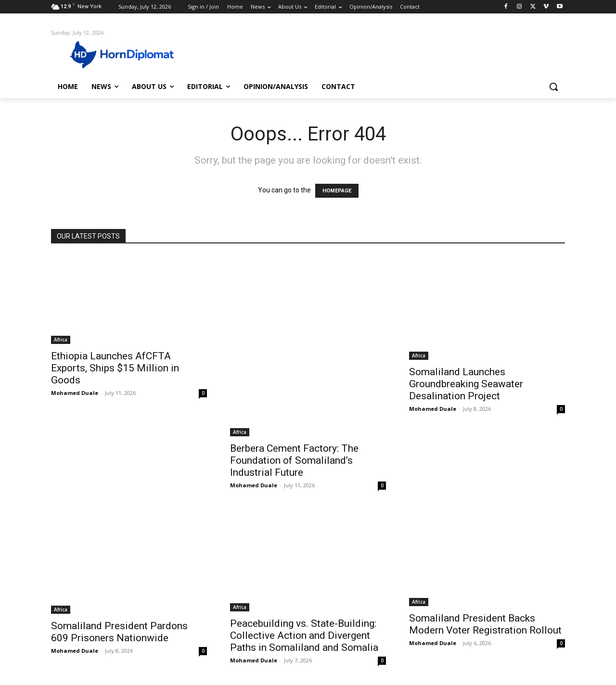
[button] (553, 87)
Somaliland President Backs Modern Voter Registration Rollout (485, 624)
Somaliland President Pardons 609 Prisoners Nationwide (119, 632)
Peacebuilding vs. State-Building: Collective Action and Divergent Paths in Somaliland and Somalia (304, 635)
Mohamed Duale (75, 393)
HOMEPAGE (337, 191)
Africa (61, 340)
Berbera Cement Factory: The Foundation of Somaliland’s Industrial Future (294, 460)
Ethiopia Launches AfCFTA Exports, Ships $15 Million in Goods (115, 368)
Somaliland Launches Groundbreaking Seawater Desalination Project (466, 384)
